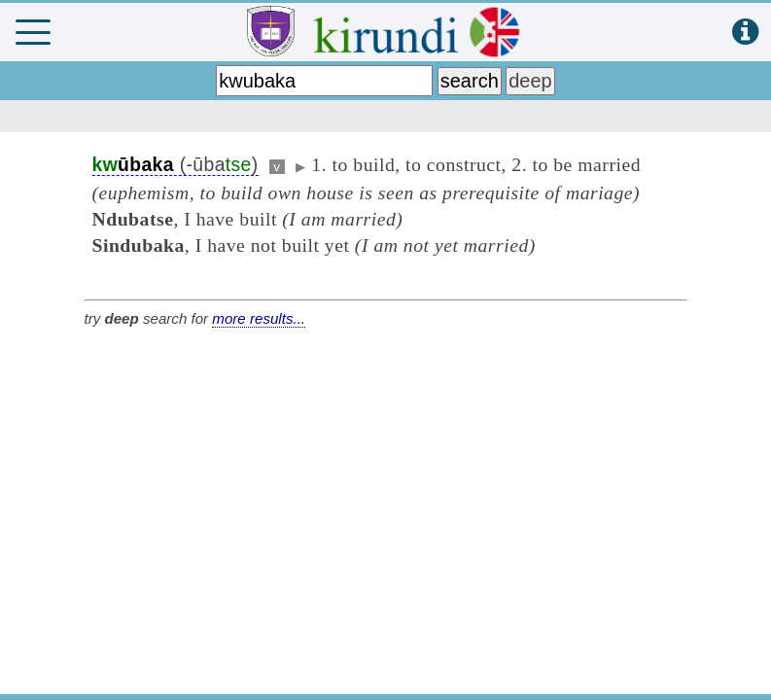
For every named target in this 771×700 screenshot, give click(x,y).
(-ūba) (175, 165)
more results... (259, 318)
